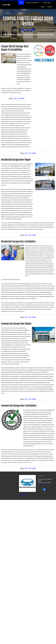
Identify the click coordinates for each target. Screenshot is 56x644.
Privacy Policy (23, 494)
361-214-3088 (19, 98)
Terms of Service (23, 496)
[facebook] (44, 490)
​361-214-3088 (28, 30)
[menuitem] (21, 3)
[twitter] (47, 490)
